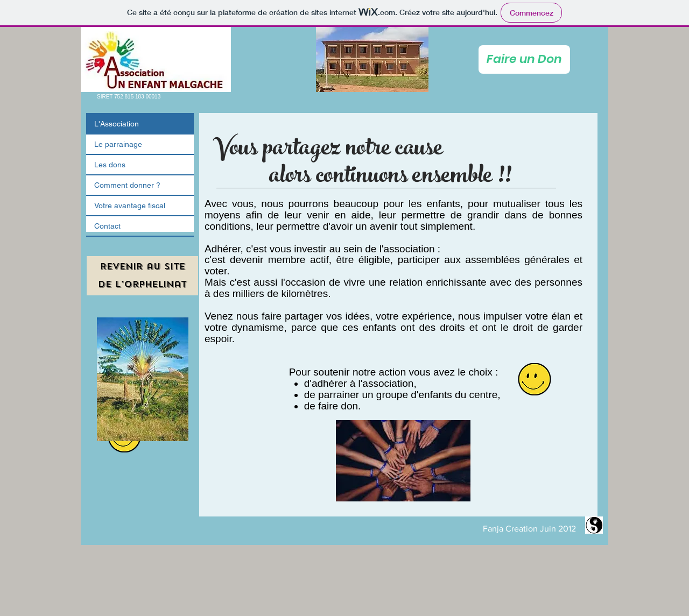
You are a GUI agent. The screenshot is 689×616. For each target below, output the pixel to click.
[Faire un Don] (524, 59)
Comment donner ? (127, 185)
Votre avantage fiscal (130, 206)
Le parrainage (118, 144)
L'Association (117, 124)
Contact (107, 226)
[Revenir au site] (142, 267)
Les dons (110, 165)
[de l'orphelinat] (142, 285)
